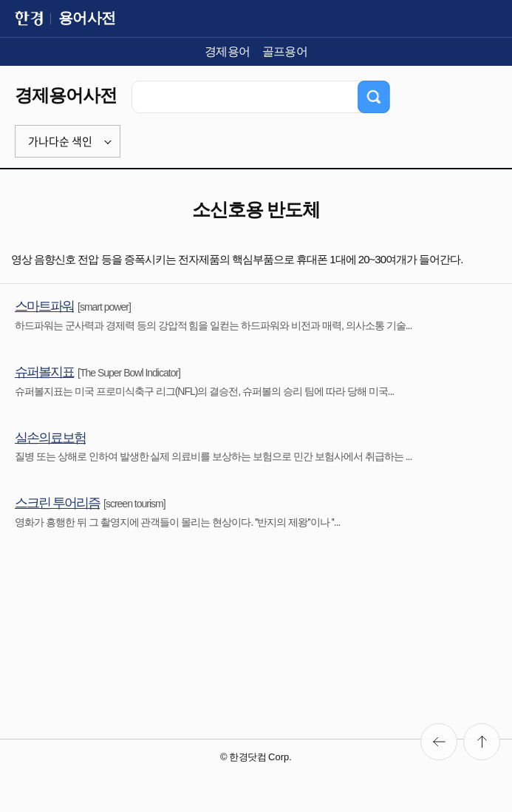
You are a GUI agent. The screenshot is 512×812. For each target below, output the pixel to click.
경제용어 (228, 51)
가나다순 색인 (60, 141)
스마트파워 (44, 306)
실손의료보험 (50, 438)
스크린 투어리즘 (57, 503)
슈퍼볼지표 (44, 372)
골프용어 (285, 51)
